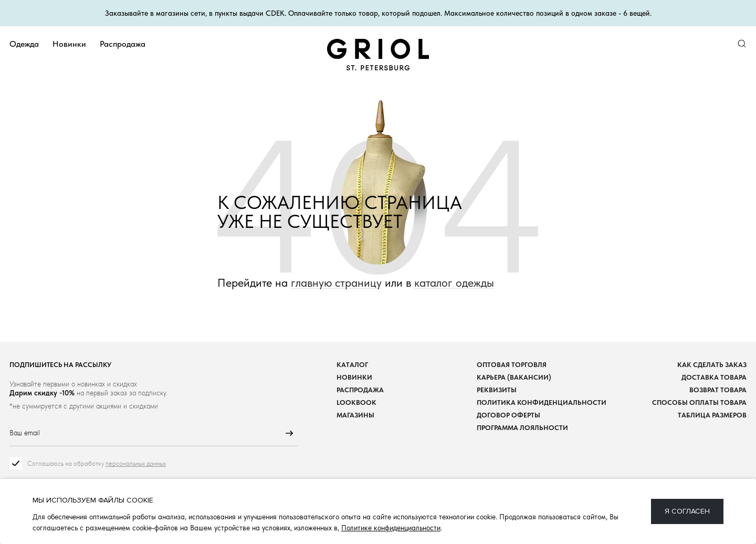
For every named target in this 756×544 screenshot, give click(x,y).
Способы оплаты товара (699, 403)
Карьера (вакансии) (514, 378)
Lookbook (356, 403)
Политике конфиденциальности (391, 528)
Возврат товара (718, 390)
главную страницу (336, 283)
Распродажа (123, 44)
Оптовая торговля (512, 365)
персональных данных (136, 464)
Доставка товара (714, 378)
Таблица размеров (712, 416)
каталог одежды (454, 283)
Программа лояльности (522, 428)
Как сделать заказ (712, 365)
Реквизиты (497, 390)
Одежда (24, 44)
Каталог (352, 365)
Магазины (355, 416)
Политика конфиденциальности (542, 403)
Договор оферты (508, 416)
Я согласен (687, 511)
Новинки (69, 44)
